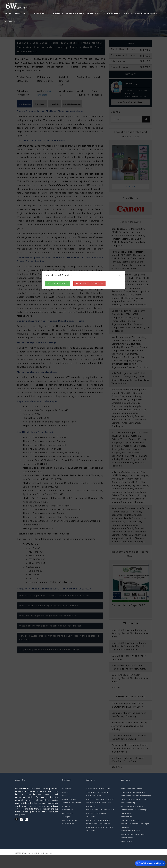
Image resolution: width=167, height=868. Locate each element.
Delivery (66, 820)
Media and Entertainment (133, 848)
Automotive (126, 830)
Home (14, 14)
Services (39, 14)
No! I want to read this (90, 283)
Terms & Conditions (72, 816)
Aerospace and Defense (132, 802)
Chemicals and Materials (133, 806)
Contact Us (154, 14)
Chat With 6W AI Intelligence (150, 863)
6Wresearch (27, 867)
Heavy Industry (128, 816)
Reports (52, 14)
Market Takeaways (134, 14)
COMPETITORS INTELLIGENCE (100, 813)
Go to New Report (57, 283)
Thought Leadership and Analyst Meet (70, 834)
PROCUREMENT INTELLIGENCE (100, 823)
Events (116, 14)
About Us (25, 14)
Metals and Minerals (131, 844)
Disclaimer (67, 823)
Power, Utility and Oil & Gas (134, 813)
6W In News (102, 14)
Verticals (86, 14)
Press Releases (69, 14)
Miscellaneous (128, 851)
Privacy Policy (69, 813)
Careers (66, 809)
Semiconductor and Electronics (136, 809)
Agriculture (126, 855)
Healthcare (126, 827)
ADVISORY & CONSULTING (98, 802)
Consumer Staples (130, 834)
